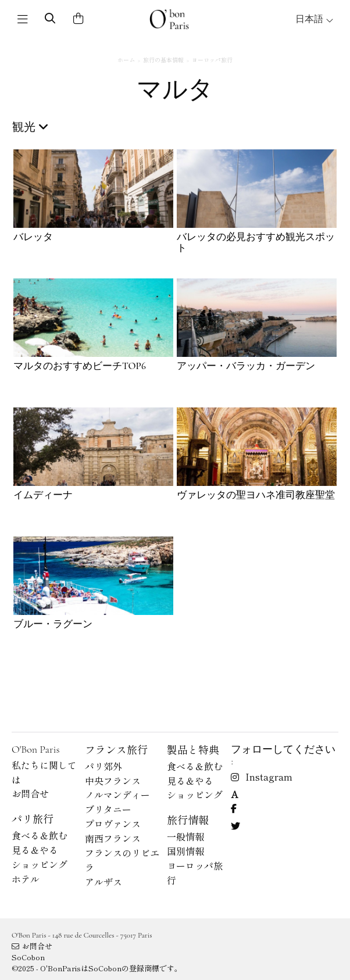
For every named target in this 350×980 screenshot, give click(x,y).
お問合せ (30, 793)
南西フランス (113, 838)
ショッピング (40, 864)
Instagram (262, 777)
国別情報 (185, 851)
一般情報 (185, 836)
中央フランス (113, 781)
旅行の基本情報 (163, 60)
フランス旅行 (116, 749)
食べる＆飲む (40, 835)
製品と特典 (193, 749)
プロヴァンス (113, 824)
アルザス (103, 882)
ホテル (26, 879)
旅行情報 (188, 820)
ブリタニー (108, 809)
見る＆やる (35, 850)
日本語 (315, 19)
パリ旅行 (33, 818)
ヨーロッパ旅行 (212, 60)
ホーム (126, 60)
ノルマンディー (117, 795)
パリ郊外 (103, 766)
